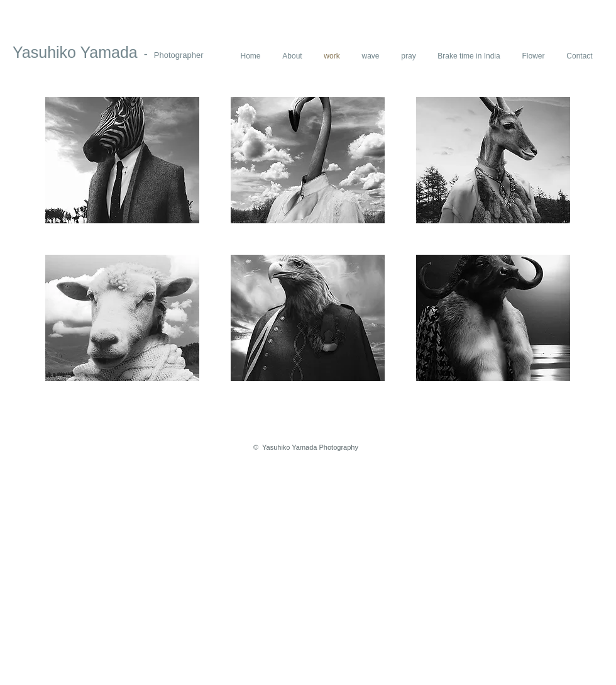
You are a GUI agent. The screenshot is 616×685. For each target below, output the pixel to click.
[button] (122, 160)
